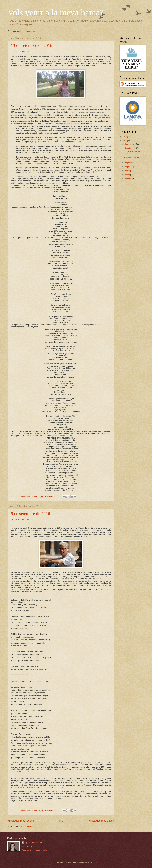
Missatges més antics (101, 821)
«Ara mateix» (103, 433)
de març (128, 179)
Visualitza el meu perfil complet (34, 850)
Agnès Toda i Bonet (33, 843)
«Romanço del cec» (62, 124)
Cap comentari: (52, 497)
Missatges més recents (21, 821)
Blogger (94, 862)
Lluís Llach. (24, 771)
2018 (125, 137)
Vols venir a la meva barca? (56, 12)
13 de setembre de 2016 (31, 45)
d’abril (127, 175)
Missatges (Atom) (28, 826)
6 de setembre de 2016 (30, 513)
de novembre (130, 144)
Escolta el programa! (20, 51)
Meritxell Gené (57, 787)
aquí (41, 31)
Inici (62, 821)
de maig (128, 171)
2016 (125, 141)
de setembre (130, 148)
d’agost (128, 163)
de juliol (128, 167)
